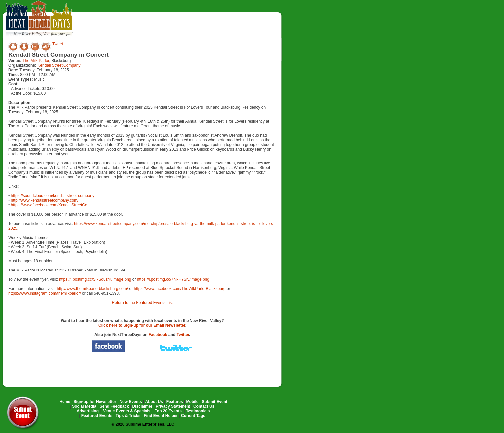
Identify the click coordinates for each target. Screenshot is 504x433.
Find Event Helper (161, 416)
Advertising (88, 411)
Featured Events (97, 416)
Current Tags (193, 416)
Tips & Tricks (128, 416)
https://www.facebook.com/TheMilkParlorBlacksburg (180, 289)
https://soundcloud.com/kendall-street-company (53, 196)
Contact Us (204, 406)
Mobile (192, 402)
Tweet (58, 44)
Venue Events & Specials (127, 411)
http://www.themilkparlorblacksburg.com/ (92, 289)
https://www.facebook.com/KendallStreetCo (49, 205)
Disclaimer (142, 406)
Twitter (183, 335)
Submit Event (215, 402)
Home (65, 402)
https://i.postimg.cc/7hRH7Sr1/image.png (173, 279)
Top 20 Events (168, 411)
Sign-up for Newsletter (95, 402)
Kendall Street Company (59, 65)
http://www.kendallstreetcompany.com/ (45, 200)
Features (175, 402)
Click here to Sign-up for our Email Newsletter (142, 325)
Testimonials (198, 411)
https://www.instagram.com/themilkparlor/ (45, 293)
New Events (130, 402)
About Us (154, 402)
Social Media (84, 406)
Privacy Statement (173, 406)
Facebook (158, 335)
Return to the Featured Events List (142, 303)
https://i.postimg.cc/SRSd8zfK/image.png (95, 279)
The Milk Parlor (36, 61)
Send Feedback (114, 406)
